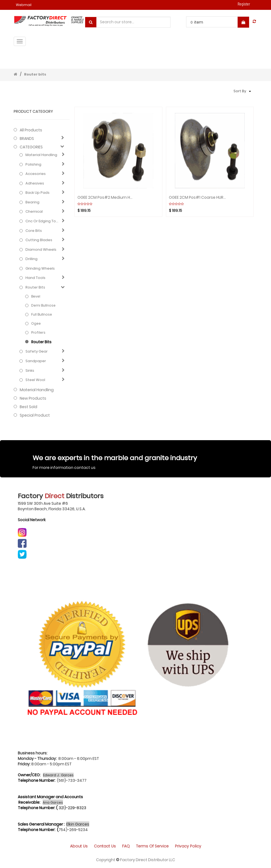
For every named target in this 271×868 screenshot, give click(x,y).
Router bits (35, 74)
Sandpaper (36, 361)
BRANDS (27, 139)
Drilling (31, 259)
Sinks (30, 371)
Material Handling (41, 155)
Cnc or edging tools (43, 221)
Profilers (38, 332)
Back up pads (38, 193)
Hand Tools (35, 278)
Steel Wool (35, 380)
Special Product (35, 415)
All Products (31, 130)
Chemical (34, 212)
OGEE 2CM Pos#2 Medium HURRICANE (106, 197)
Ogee (36, 323)
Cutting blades (39, 240)
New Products (33, 398)
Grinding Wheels (40, 269)
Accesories (36, 174)
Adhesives (35, 183)
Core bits (34, 231)
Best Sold (28, 407)
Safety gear (37, 351)
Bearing (32, 202)
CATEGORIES (31, 147)
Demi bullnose (43, 305)
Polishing (33, 165)
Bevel (36, 296)
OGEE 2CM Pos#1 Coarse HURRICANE (198, 197)
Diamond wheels (41, 250)
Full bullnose (42, 314)
